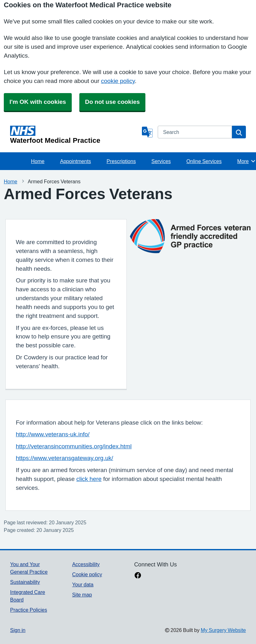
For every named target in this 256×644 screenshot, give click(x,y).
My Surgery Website (223, 630)
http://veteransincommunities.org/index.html (74, 446)
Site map (82, 595)
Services (161, 161)
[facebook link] (138, 576)
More (247, 161)
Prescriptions (121, 161)
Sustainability (25, 582)
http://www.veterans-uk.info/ (53, 434)
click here (89, 479)
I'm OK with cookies (38, 102)
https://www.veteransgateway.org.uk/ (64, 458)
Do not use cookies (112, 102)
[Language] (147, 132)
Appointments (76, 161)
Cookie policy (87, 574)
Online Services (204, 161)
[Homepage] (75, 135)
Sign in (18, 630)
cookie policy (118, 81)
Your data (83, 584)
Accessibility (86, 564)
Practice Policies (29, 610)
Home (38, 161)
